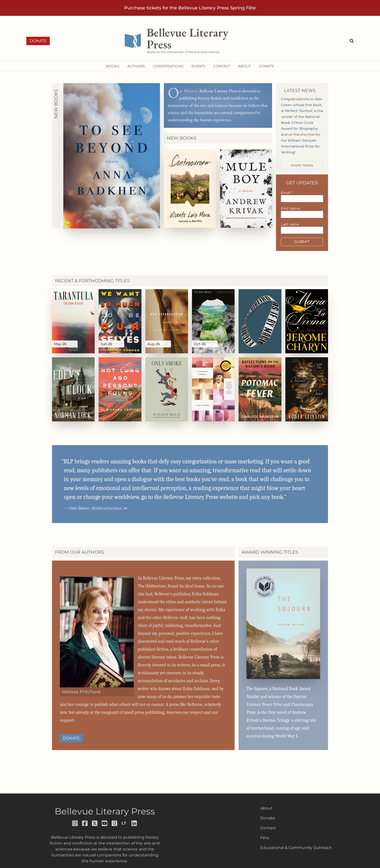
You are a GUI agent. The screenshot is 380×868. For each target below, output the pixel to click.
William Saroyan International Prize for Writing (300, 146)
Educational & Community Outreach (296, 848)
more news (302, 165)
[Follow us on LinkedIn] (134, 823)
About (266, 808)
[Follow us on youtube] (105, 823)
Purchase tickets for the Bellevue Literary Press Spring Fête (190, 8)
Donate (38, 41)
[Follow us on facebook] (85, 823)
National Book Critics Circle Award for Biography (300, 123)
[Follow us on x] (95, 823)
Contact (268, 828)
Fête (265, 838)
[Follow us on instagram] (75, 823)
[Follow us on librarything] (124, 823)
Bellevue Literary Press (105, 811)
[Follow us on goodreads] (115, 823)
